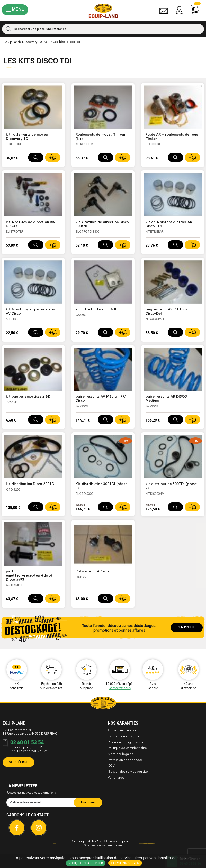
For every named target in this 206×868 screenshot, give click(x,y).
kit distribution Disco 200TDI (31, 484)
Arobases (115, 846)
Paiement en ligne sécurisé (128, 742)
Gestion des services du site (128, 772)
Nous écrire (19, 762)
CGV (111, 766)
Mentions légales (120, 754)
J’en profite (187, 627)
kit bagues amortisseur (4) (28, 397)
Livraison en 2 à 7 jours (124, 736)
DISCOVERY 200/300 (36, 42)
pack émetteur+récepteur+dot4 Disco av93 (29, 576)
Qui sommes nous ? (122, 730)
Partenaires (116, 778)
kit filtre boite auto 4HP (96, 310)
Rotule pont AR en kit (94, 572)
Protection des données (125, 760)
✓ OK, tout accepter (86, 863)
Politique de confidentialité (127, 748)
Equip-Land (12, 42)
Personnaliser (125, 863)
